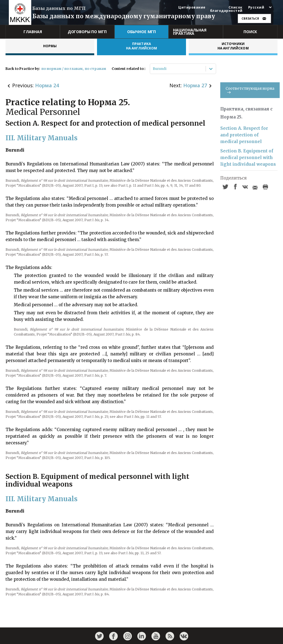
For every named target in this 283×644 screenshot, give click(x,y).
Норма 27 (195, 85)
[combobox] (153, 69)
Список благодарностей (226, 9)
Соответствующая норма (250, 90)
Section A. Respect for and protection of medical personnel (244, 135)
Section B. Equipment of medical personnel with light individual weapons (248, 158)
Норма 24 (47, 85)
